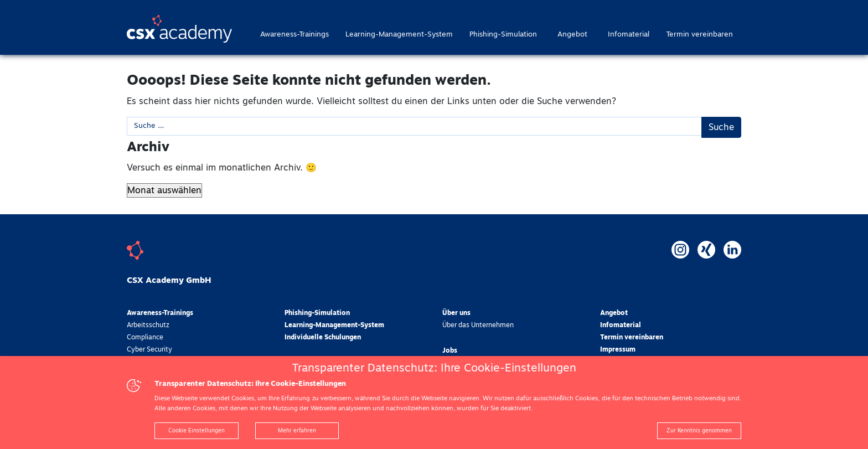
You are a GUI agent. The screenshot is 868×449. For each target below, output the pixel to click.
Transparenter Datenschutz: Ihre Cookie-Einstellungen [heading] (434, 368)
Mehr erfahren (297, 431)
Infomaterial (629, 35)
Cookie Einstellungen (197, 431)
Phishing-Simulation (503, 35)
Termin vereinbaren (699, 35)
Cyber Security (149, 350)
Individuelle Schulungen (323, 338)
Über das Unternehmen (478, 326)
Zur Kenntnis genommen (699, 431)
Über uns (456, 313)
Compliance (145, 338)
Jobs (450, 351)
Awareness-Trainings (294, 35)
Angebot (572, 35)
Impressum (618, 350)
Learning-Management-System (399, 35)
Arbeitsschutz (148, 326)
